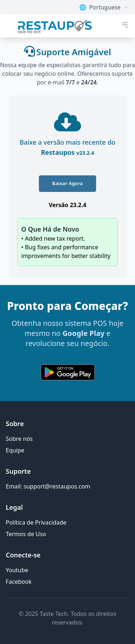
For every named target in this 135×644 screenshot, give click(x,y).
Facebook (19, 582)
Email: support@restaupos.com (48, 486)
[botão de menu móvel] (125, 25)
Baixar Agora (67, 183)
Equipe (15, 450)
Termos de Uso (26, 534)
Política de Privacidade (36, 522)
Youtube (17, 570)
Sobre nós (19, 439)
